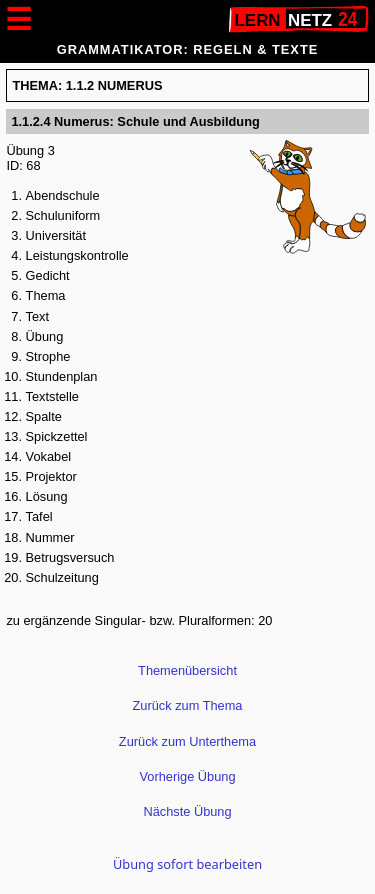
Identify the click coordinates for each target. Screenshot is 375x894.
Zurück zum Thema (188, 705)
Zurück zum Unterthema (187, 741)
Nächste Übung (187, 811)
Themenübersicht (187, 670)
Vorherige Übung (187, 776)
